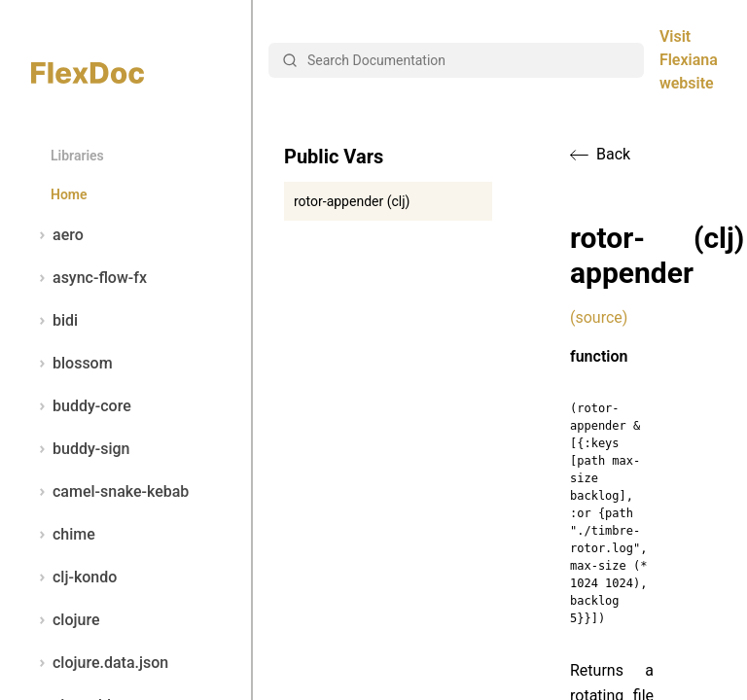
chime (63, 535)
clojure (66, 620)
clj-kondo (74, 577)
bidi (54, 321)
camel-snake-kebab (110, 492)
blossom (72, 364)
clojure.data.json (100, 663)
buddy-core (81, 406)
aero (57, 235)
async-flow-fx (89, 278)
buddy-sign (80, 449)
